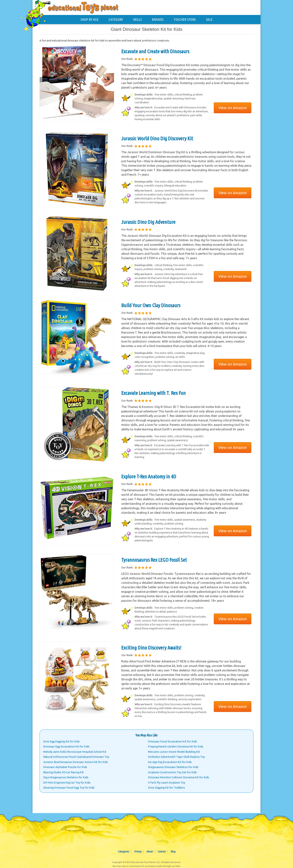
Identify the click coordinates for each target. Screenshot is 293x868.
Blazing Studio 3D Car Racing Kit (63, 772)
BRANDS (158, 19)
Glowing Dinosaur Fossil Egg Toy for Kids (69, 788)
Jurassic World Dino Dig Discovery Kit (157, 138)
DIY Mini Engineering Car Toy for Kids (67, 783)
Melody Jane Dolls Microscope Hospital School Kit (75, 752)
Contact (162, 851)
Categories (124, 851)
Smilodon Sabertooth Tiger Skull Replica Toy (176, 757)
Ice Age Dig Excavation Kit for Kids (170, 762)
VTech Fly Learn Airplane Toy (167, 783)
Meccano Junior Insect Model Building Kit (174, 752)
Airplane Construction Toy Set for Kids (172, 772)
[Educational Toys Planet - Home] (39, 14)
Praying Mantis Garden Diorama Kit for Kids (176, 746)
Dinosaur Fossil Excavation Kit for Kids (172, 741)
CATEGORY (116, 19)
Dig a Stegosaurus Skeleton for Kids (66, 777)
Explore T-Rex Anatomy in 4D (149, 476)
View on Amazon (233, 108)
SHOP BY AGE (90, 19)
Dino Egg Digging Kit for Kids (61, 741)
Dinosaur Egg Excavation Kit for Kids (66, 746)
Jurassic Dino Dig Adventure (148, 222)
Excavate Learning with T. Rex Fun (154, 393)
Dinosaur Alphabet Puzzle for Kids (65, 767)
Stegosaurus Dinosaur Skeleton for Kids (173, 767)
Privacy (138, 851)
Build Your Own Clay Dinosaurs (151, 305)
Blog (173, 851)
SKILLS (137, 19)
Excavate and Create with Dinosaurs (155, 51)
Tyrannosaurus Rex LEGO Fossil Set (154, 560)
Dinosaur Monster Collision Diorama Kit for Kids (179, 777)
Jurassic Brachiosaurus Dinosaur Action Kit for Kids (75, 762)
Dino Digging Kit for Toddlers (166, 788)
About (150, 851)
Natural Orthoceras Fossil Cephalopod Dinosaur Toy (76, 757)
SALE (209, 19)
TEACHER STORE (185, 19)
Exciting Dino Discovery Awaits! (151, 648)
